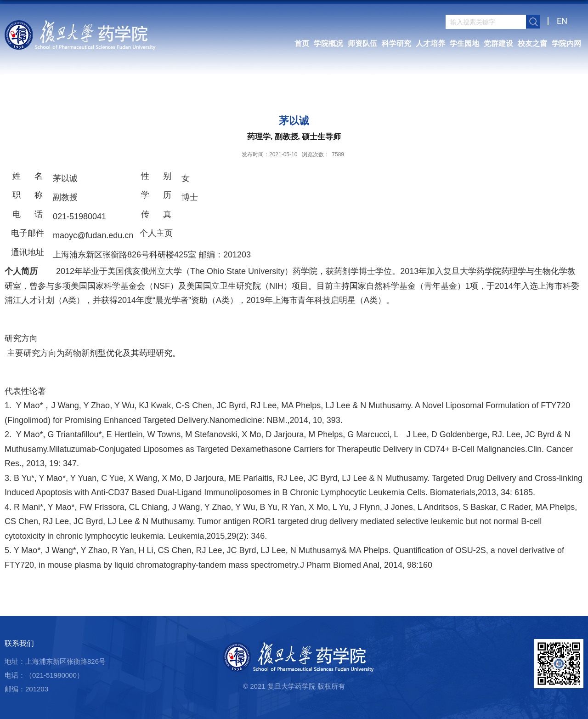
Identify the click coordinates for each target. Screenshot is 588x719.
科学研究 (396, 43)
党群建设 (498, 43)
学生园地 (464, 43)
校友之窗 (532, 43)
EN (562, 21)
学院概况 (328, 43)
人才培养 (430, 43)
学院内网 (566, 43)
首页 (302, 43)
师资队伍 (362, 43)
